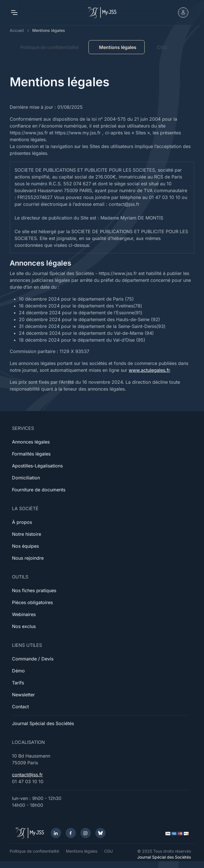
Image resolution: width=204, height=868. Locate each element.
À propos (22, 522)
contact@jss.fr (27, 775)
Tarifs (18, 683)
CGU (162, 47)
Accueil (17, 30)
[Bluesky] (100, 833)
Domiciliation (26, 478)
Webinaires (24, 614)
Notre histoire (27, 534)
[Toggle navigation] (14, 13)
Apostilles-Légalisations (37, 466)
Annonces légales (31, 442)
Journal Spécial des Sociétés (43, 723)
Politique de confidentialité (49, 47)
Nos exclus (24, 626)
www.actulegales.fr (149, 370)
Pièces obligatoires (32, 602)
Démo (18, 671)
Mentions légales (82, 851)
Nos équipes (25, 546)
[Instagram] (86, 833)
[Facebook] (71, 833)
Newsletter (23, 695)
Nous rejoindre (28, 558)
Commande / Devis (33, 659)
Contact (20, 707)
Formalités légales (31, 454)
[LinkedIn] (56, 833)
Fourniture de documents (39, 490)
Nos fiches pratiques (34, 590)
